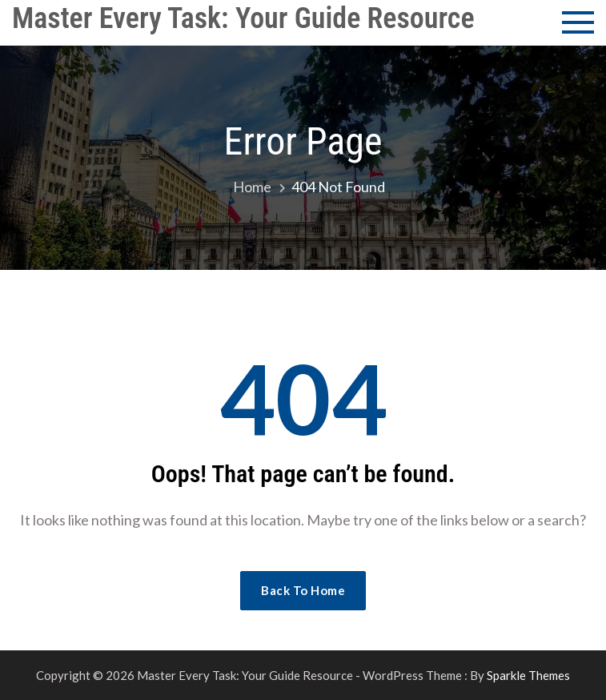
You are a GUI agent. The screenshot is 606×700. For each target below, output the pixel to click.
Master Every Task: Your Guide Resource (243, 18)
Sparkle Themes (528, 675)
